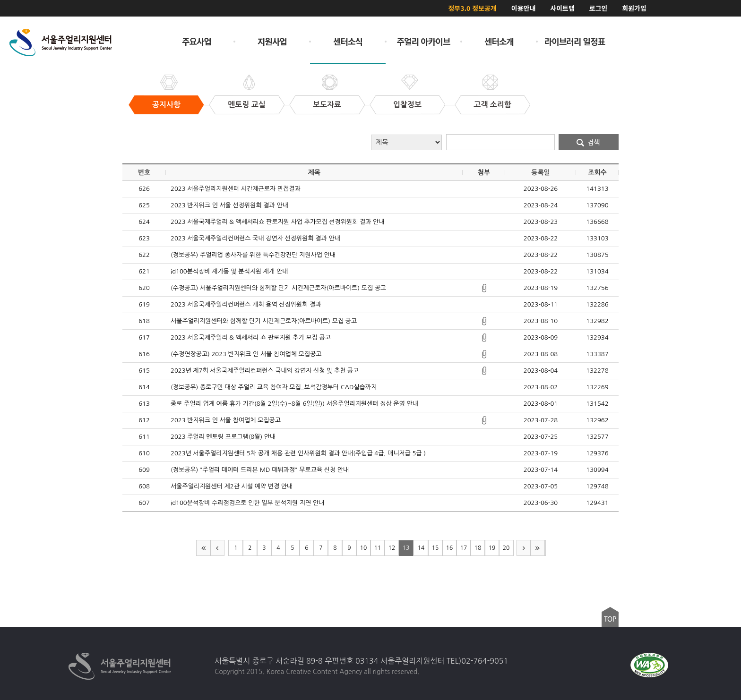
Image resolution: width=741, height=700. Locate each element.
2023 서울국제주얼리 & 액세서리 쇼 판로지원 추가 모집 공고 (251, 337)
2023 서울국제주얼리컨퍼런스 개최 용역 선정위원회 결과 (246, 304)
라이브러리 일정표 (575, 41)
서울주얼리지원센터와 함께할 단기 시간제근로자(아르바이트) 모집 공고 (264, 321)
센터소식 (348, 41)
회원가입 (634, 8)
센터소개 (499, 41)
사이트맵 (562, 8)
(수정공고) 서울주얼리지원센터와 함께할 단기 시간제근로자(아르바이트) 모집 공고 (278, 288)
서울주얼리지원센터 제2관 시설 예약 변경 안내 (232, 486)
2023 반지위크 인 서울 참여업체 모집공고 (226, 420)
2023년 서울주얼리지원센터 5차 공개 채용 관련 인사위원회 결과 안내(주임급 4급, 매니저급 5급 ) (298, 453)
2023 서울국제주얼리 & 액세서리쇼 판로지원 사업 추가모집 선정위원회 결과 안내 (278, 222)
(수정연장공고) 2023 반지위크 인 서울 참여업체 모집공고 (246, 354)
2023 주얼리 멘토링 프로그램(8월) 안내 (223, 437)
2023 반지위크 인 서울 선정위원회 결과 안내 (229, 205)
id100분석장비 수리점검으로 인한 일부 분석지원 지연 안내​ (247, 503)
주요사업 (197, 41)
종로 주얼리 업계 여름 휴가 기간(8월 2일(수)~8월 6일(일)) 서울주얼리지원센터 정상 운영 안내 (294, 404)
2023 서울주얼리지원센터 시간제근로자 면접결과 (236, 189)
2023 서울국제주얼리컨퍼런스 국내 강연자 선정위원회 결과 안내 (255, 238)
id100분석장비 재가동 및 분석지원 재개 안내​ (229, 271)
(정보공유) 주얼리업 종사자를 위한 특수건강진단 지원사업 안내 (253, 255)
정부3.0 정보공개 (472, 8)
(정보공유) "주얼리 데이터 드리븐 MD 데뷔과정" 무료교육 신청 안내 (260, 470)
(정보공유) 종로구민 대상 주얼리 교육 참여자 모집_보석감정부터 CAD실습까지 (274, 387)
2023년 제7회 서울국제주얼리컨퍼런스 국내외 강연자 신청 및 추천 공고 (265, 371)
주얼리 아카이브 (424, 41)
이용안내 (524, 8)
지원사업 (272, 41)
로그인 (599, 8)
